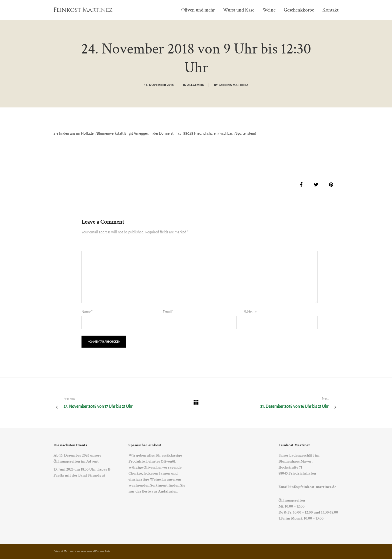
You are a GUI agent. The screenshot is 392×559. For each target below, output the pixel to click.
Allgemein (196, 85)
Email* (168, 312)
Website (250, 312)
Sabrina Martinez (233, 85)
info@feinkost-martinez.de (313, 487)
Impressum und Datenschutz (93, 551)
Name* (87, 312)
